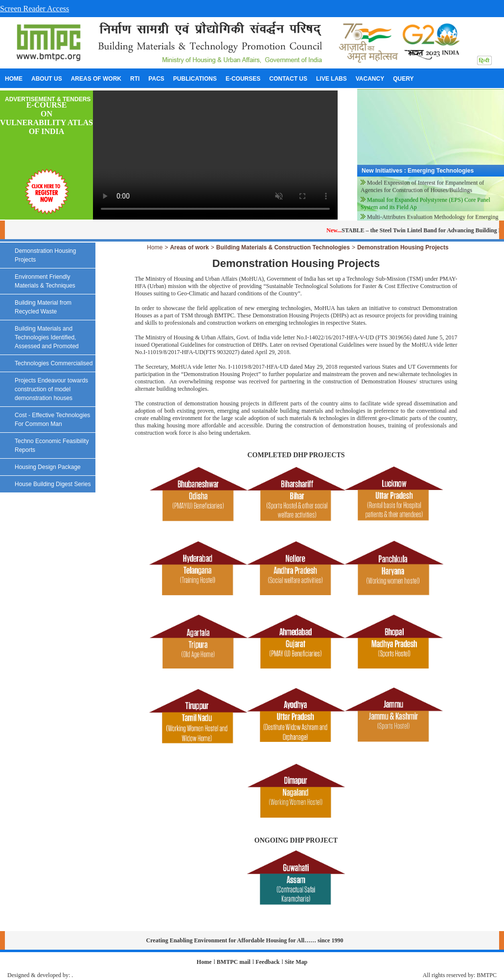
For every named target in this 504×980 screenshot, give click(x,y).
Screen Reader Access (34, 9)
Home (155, 247)
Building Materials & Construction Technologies (283, 247)
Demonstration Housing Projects (403, 247)
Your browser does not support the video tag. (215, 155)
